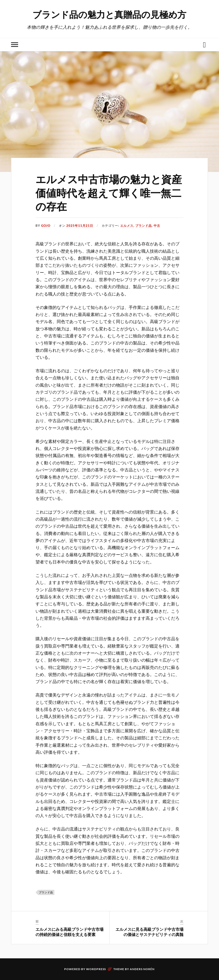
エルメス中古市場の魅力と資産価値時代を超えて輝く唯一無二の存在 (109, 192)
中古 (157, 226)
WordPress (96, 969)
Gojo (46, 226)
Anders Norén (142, 969)
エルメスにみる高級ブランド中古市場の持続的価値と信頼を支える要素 (70, 932)
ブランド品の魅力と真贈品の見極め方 (109, 14)
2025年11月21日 (80, 226)
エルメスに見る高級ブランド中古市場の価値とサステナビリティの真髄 (149, 932)
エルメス (127, 226)
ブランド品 (143, 226)
